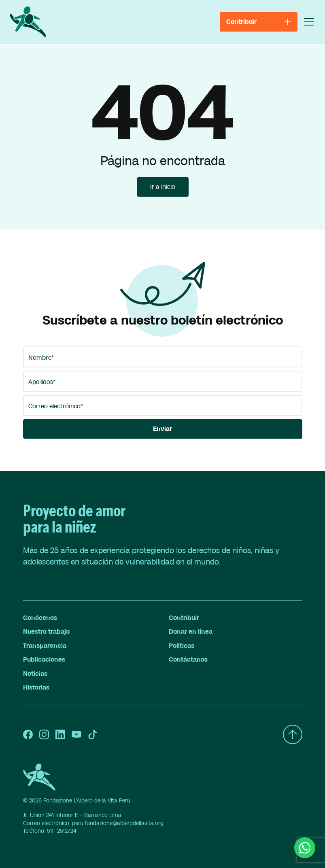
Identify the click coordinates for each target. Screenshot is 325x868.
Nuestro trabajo (46, 632)
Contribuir (184, 618)
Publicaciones (44, 660)
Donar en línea (191, 632)
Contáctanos (188, 660)
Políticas (182, 646)
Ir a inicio (163, 187)
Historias (36, 688)
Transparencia (45, 646)
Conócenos (40, 618)
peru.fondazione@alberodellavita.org (118, 823)
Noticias (35, 674)
